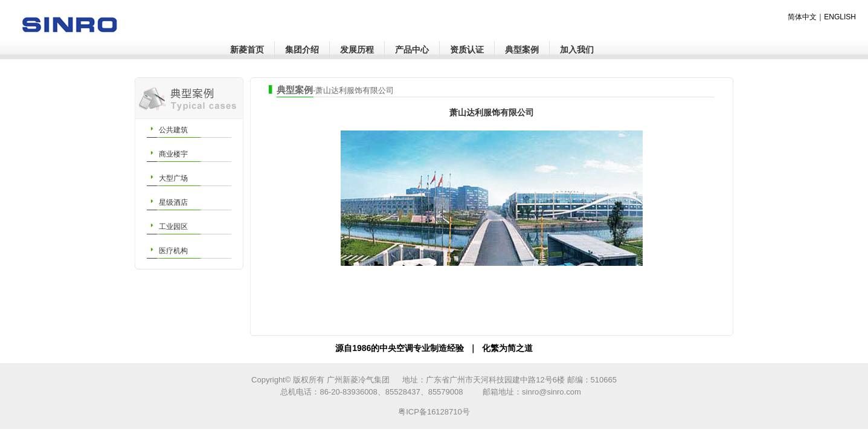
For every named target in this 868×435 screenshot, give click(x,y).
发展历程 (357, 50)
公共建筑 (173, 130)
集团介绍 (302, 50)
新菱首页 (247, 50)
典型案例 (522, 50)
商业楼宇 (173, 154)
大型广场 (173, 178)
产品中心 (412, 50)
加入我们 (577, 50)
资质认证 (467, 50)
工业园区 (173, 227)
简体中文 (802, 17)
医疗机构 (173, 251)
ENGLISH (840, 17)
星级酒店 (173, 202)
